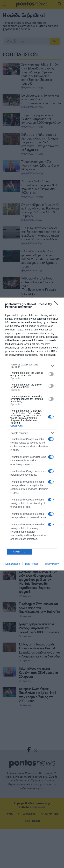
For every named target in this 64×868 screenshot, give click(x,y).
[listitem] (32, 366)
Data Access (32, 564)
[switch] (51, 374)
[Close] (57, 304)
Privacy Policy (51, 564)
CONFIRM (20, 552)
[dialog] (32, 434)
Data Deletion (13, 564)
